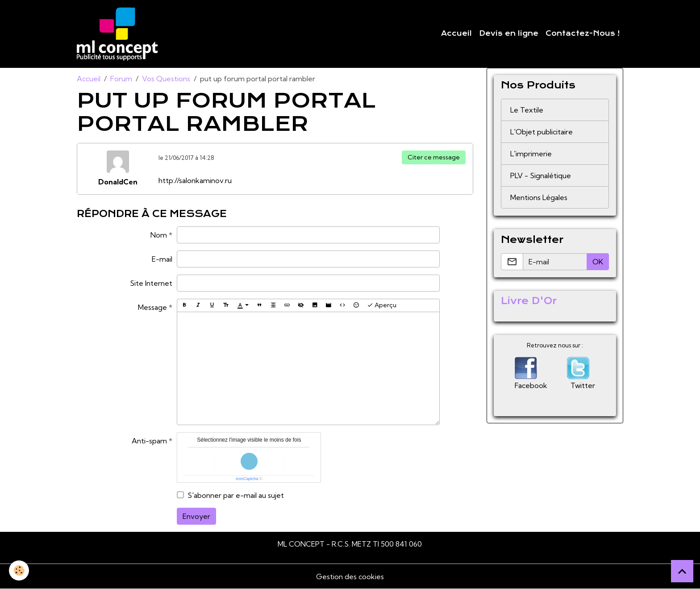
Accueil (456, 33)
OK (598, 262)
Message (152, 307)
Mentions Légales (539, 197)
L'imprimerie (531, 154)
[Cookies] (19, 570)
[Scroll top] (682, 571)
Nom (159, 235)
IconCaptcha (247, 479)
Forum (121, 79)
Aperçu (382, 305)
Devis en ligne (509, 33)
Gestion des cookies (350, 576)
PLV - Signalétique (541, 175)
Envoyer (196, 516)
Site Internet (151, 283)
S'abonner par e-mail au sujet (236, 495)
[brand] (119, 34)
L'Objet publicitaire (542, 132)
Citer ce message (434, 157)
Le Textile (527, 110)
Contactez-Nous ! (583, 33)
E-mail (162, 259)
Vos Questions (166, 79)
